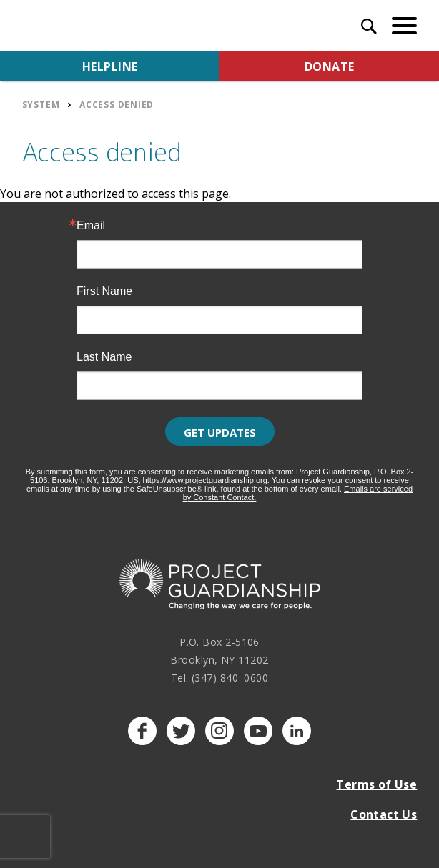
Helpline (110, 66)
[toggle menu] (404, 25)
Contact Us (384, 814)
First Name (104, 291)
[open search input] (369, 28)
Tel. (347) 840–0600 (220, 678)
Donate (330, 66)
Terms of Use (376, 784)
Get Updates (220, 432)
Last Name (104, 357)
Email (91, 226)
